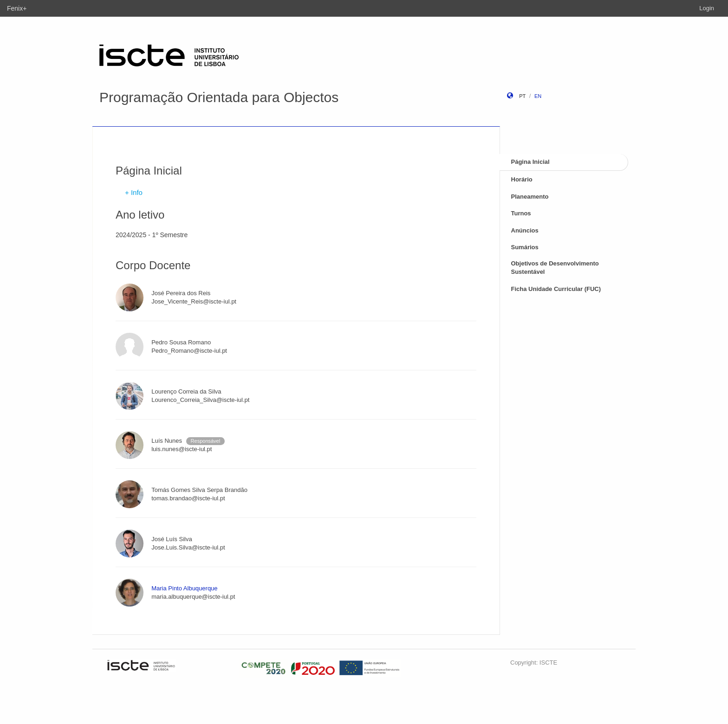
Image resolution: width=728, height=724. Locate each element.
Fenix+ (17, 8)
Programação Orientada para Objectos (219, 97)
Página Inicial (530, 162)
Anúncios (525, 230)
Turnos (521, 213)
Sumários (525, 247)
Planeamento (530, 197)
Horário (522, 179)
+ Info (134, 192)
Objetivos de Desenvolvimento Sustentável (555, 268)
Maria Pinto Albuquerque (184, 588)
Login (707, 8)
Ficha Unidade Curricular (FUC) (556, 289)
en (538, 96)
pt (522, 96)
